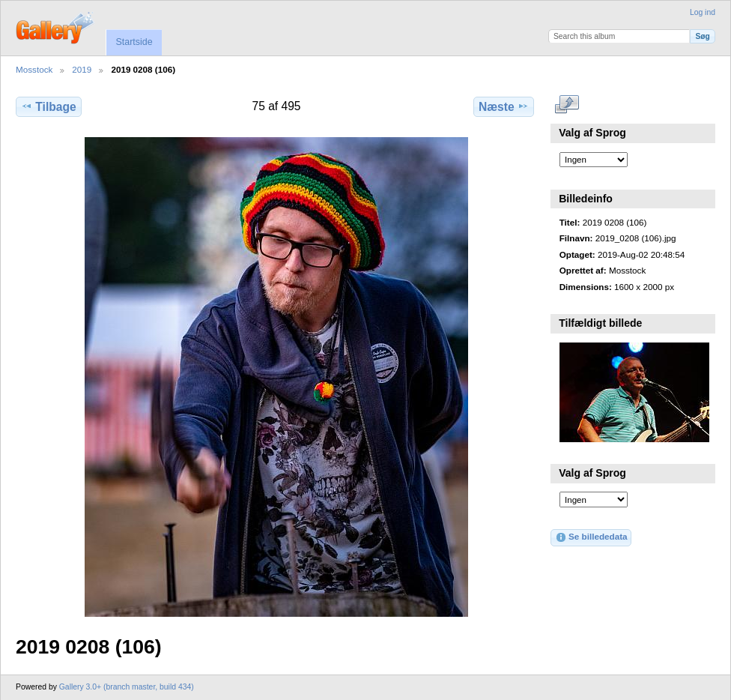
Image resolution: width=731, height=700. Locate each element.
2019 (82, 69)
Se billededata (591, 537)
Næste (504, 106)
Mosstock (34, 69)
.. (567, 105)
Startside (134, 42)
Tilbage (48, 106)
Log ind (703, 12)
